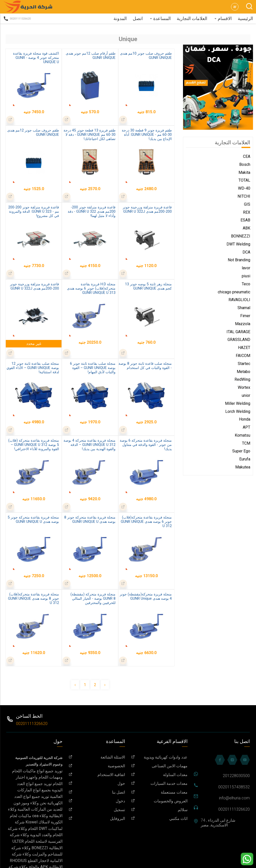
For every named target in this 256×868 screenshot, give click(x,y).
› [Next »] (105, 685)
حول (97, 783)
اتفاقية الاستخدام (97, 775)
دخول (97, 801)
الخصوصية (97, 766)
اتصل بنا (97, 792)
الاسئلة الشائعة (97, 757)
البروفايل (97, 819)
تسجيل (97, 810)
